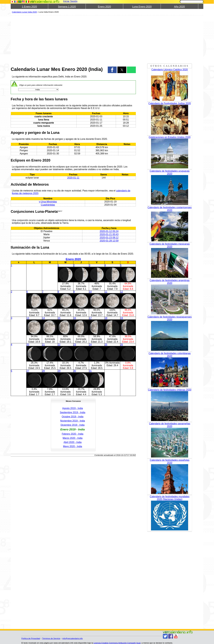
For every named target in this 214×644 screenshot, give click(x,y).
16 (75, 318)
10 (90, 292)
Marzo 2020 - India (72, 438)
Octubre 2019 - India (73, 417)
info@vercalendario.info (73, 638)
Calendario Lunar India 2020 (24, 12)
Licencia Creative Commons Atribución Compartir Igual (117, 643)
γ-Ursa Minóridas (48, 202)
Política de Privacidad (31, 638)
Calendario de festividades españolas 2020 (170, 461)
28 (43, 371)
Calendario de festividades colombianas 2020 (170, 355)
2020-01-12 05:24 (109, 231)
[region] (73, 39)
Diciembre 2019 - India (73, 425)
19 (122, 318)
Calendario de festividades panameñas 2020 (170, 425)
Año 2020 (179, 7)
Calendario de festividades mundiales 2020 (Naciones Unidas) (170, 498)
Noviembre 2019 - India (73, 421)
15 (59, 318)
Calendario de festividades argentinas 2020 (170, 282)
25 (106, 345)
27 (28, 371)
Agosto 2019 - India (73, 408)
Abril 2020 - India (73, 442)
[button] (112, 70)
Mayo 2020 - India (73, 446)
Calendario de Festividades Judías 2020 (170, 103)
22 (59, 345)
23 (75, 345)
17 (90, 318)
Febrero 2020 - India (73, 434)
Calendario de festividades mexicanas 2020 (169, 245)
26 (122, 345)
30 (75, 371)
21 (43, 345)
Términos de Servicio (51, 638)
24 (90, 345)
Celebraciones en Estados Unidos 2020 (170, 137)
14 (43, 318)
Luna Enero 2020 (142, 7)
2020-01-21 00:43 (109, 234)
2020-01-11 (73, 178)
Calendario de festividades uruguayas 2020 (170, 172)
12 (122, 292)
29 (59, 371)
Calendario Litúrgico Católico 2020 (170, 70)
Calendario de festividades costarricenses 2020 (170, 209)
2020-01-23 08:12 (109, 238)
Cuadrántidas (48, 205)
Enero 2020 (104, 7)
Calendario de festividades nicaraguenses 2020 (170, 318)
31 (90, 371)
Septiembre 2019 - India (73, 412)
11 (106, 292)
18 (106, 318)
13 (28, 318)
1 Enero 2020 (29, 7)
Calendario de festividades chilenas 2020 (170, 390)
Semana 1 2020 (67, 7)
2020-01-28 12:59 (109, 241)
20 (28, 345)
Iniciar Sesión (70, 1)
